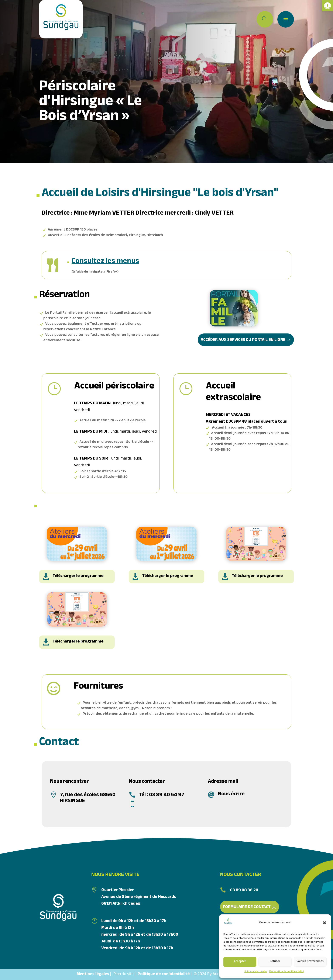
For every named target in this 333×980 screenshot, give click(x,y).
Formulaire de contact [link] (247, 907)
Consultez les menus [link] (105, 262)
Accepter (240, 962)
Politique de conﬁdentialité (164, 974)
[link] (327, 6)
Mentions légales (93, 974)
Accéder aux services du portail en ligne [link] (243, 340)
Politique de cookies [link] (256, 972)
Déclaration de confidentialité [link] (286, 972)
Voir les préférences (310, 962)
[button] (325, 923)
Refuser (275, 962)
